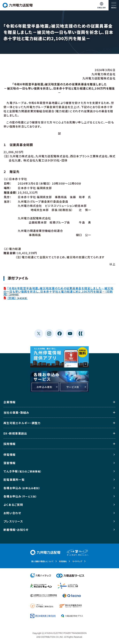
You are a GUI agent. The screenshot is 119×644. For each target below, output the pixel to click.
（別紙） (16, 298)
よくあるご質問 (13, 505)
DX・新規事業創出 (15, 433)
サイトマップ (77, 561)
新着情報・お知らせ (16, 530)
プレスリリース (13, 521)
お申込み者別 (45, 387)
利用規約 (63, 561)
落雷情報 (9, 463)
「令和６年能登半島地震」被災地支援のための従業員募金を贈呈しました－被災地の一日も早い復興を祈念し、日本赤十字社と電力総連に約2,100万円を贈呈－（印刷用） (58, 291)
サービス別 (73, 387)
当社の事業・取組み (16, 412)
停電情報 (9, 455)
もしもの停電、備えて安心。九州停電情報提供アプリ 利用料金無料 (59, 357)
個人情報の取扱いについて (42, 561)
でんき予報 (23, 471)
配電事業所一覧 (14, 480)
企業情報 (9, 402)
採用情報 (9, 444)
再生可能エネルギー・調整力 (22, 423)
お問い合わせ (12, 513)
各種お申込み (22, 488)
